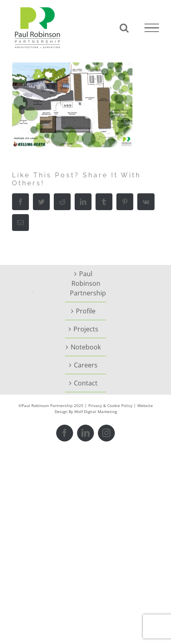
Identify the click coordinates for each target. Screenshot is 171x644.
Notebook (86, 347)
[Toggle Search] (124, 28)
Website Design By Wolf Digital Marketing (104, 408)
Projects (86, 329)
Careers (86, 365)
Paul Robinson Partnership (86, 283)
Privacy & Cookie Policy (110, 405)
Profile (86, 311)
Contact (86, 383)
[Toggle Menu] (152, 28)
